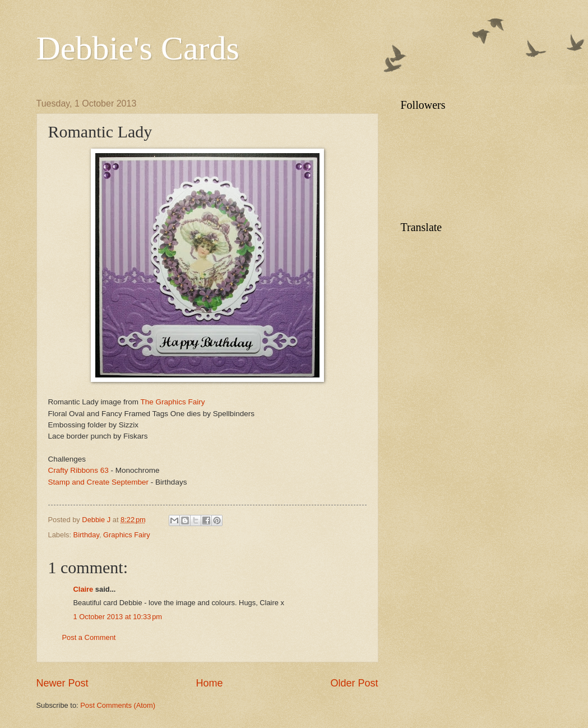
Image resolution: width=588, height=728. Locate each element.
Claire (84, 589)
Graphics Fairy (127, 535)
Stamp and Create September (99, 482)
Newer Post (62, 683)
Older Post (354, 683)
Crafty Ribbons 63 (78, 470)
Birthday (86, 535)
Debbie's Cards (138, 48)
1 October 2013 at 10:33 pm (118, 617)
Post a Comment (89, 637)
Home (209, 683)
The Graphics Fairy (173, 402)
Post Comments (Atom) (118, 705)
